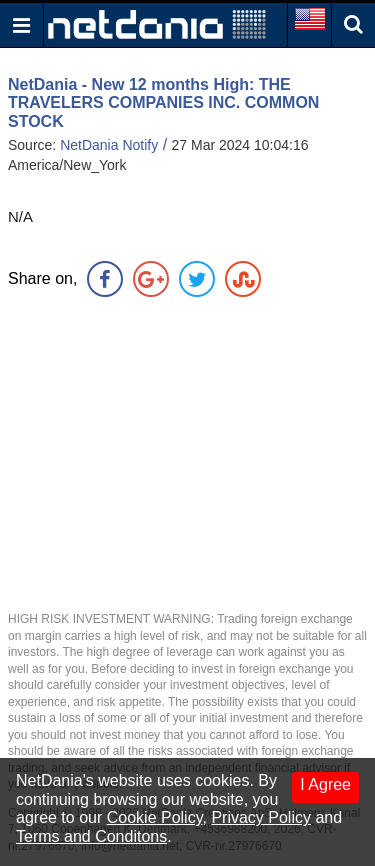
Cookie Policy (155, 817)
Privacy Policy (261, 817)
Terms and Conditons (91, 836)
